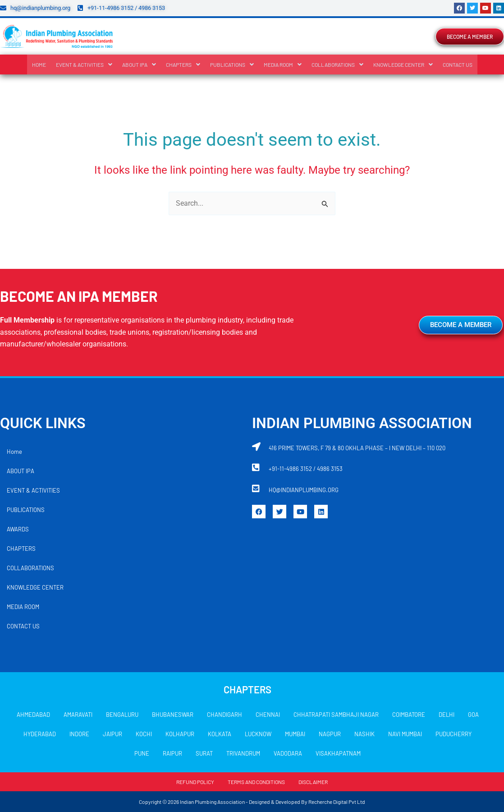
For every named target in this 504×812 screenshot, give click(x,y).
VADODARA (288, 753)
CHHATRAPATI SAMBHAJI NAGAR (336, 715)
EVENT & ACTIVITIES (84, 65)
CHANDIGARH (225, 715)
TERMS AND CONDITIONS (256, 782)
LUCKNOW (258, 734)
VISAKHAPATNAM (338, 753)
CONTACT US (458, 65)
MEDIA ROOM (283, 65)
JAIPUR (112, 734)
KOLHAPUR (180, 734)
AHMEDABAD (33, 715)
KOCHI (144, 734)
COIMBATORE (409, 715)
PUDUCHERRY (454, 734)
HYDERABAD (40, 734)
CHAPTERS (183, 65)
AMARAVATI (78, 715)
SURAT (204, 753)
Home (39, 65)
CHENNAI (268, 715)
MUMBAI (295, 734)
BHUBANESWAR (173, 715)
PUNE (142, 753)
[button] (84, 65)
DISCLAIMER (313, 782)
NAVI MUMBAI (405, 734)
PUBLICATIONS (232, 65)
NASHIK (364, 734)
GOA (473, 715)
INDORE (79, 734)
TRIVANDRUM (243, 753)
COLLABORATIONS (337, 65)
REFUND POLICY (195, 782)
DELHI (447, 715)
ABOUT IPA (139, 65)
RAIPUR (172, 753)
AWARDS (18, 529)
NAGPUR (330, 734)
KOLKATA (220, 734)
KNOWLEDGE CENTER (403, 65)
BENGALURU (122, 715)
